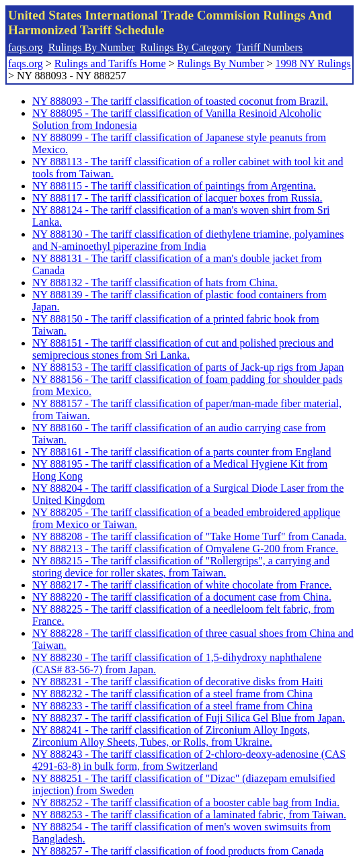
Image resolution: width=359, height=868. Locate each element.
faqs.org (26, 47)
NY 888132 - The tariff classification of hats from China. (155, 283)
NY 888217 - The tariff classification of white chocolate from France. (182, 585)
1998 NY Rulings (313, 63)
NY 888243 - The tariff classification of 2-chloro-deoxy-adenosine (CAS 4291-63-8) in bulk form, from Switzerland (189, 760)
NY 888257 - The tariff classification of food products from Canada (178, 851)
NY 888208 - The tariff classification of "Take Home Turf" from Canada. (190, 536)
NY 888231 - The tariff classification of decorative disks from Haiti (177, 682)
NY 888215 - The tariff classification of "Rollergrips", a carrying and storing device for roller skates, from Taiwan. (181, 567)
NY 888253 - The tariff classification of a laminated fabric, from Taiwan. (189, 815)
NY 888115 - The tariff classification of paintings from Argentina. (174, 186)
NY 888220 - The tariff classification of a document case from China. (182, 597)
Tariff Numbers (269, 47)
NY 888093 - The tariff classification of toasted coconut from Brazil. (180, 101)
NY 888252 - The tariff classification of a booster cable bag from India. (186, 802)
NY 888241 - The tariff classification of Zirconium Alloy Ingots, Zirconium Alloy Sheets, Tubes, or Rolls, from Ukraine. (171, 736)
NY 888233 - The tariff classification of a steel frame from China (172, 706)
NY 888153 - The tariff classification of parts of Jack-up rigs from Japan (188, 367)
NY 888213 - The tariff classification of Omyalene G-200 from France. (185, 549)
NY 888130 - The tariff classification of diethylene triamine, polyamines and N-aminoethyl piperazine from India (188, 240)
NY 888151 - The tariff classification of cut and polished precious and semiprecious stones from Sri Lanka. (183, 349)
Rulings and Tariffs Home (110, 63)
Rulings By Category (186, 47)
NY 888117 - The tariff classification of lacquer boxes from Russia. (177, 198)
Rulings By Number (92, 47)
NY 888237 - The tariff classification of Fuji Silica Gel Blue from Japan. (189, 718)
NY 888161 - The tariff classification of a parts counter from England (182, 452)
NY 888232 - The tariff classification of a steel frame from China (172, 694)
